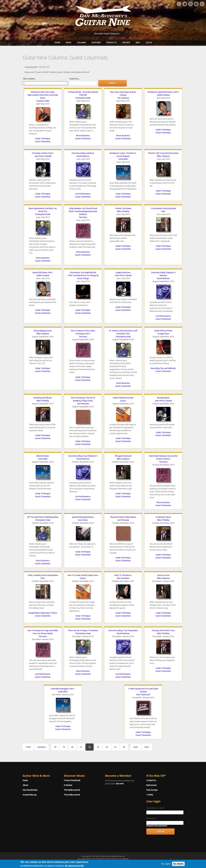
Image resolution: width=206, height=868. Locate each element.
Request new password (157, 826)
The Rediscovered (72, 790)
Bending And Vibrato (43, 398)
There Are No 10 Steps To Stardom (83, 630)
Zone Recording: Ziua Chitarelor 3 (83, 456)
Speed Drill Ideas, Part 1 (43, 272)
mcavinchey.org (30, 795)
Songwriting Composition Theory (43, 613)
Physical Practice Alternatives (123, 517)
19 (64, 747)
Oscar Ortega (83, 278)
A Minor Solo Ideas (123, 208)
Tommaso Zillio (43, 101)
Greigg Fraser (163, 334)
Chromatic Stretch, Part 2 (43, 153)
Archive (126, 43)
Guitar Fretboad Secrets (123, 398)
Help (138, 43)
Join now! (119, 784)
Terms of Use (118, 861)
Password (151, 818)
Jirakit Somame (163, 95)
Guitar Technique (43, 138)
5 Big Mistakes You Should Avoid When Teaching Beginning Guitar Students (83, 211)
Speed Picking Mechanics (83, 517)
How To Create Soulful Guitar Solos (83, 575)
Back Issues (152, 785)
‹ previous (41, 747)
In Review (68, 785)
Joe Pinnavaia (83, 404)
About (25, 785)
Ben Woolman (123, 578)
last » (147, 747)
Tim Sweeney (123, 98)
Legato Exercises (123, 272)
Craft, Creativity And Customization (43, 575)
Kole (163, 211)
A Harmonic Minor (163, 517)
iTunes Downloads (72, 780)
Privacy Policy (137, 861)
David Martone (83, 156)
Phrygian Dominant (123, 456)
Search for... (75, 79)
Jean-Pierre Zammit (43, 156)
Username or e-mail (156, 808)
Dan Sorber (83, 520)
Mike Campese (163, 156)
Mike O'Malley (123, 211)
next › (136, 747)
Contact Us (151, 780)
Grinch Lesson (163, 575)
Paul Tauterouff (143, 695)
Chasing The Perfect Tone (163, 630)
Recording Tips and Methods (163, 368)
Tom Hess (83, 217)
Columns (81, 43)
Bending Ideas (163, 398)
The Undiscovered (72, 795)
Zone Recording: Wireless (83, 153)
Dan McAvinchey (30, 790)
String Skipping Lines (43, 331)
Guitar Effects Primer (163, 331)
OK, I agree (166, 866)
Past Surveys (152, 790)
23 (98, 747)
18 (55, 747)
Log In (149, 43)
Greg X (123, 401)
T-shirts (150, 795)
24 (107, 747)
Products (112, 43)
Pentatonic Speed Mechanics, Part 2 (163, 92)
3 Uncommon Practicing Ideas (163, 208)
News (69, 43)
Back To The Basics (123, 575)
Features (96, 43)
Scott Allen (123, 159)
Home (57, 43)
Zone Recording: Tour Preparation (123, 630)
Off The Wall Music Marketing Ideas (43, 517)
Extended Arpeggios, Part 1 (63, 689)
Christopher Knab (83, 98)
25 (115, 747)
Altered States (43, 456)
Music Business (83, 136)
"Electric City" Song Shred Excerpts (163, 153)
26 (124, 747)
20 (72, 747)
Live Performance (83, 194)
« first (28, 747)
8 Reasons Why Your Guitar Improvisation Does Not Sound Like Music (43, 95)
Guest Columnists (43, 141)
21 (81, 747)
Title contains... (29, 79)
